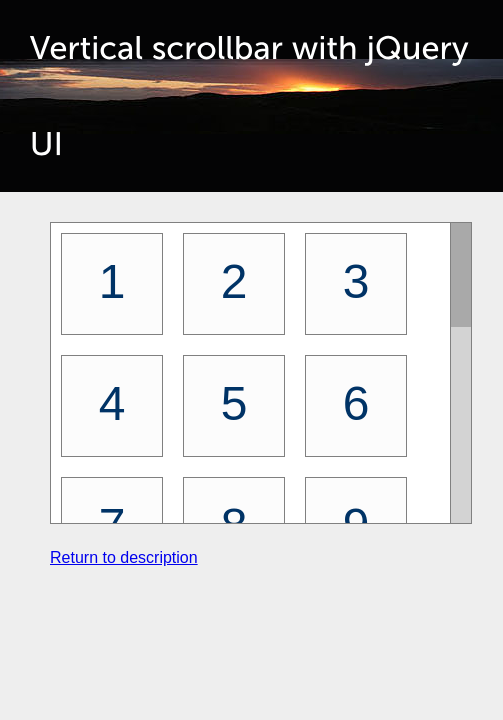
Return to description (124, 557)
